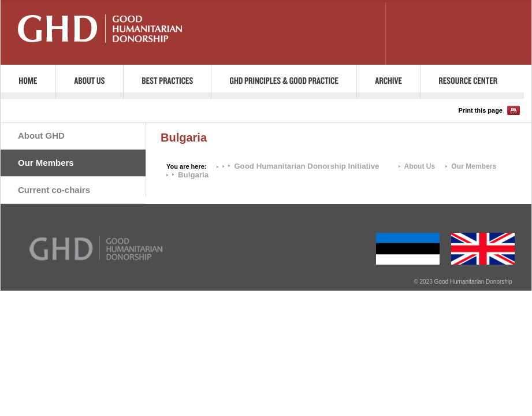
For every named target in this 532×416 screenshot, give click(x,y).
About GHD (41, 135)
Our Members (46, 163)
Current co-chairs (54, 190)
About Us (420, 166)
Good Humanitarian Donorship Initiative (306, 166)
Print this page (481, 110)
